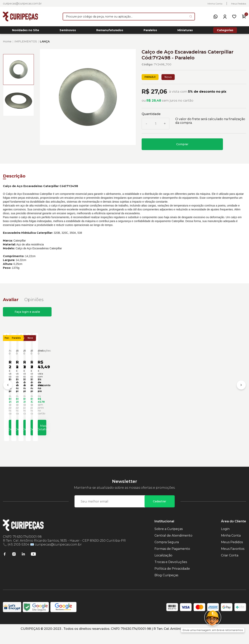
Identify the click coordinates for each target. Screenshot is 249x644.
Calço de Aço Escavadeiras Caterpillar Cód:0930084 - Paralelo (215, 400)
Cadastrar (160, 512)
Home (7, 44)
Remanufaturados (110, 31)
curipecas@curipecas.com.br (22, 4)
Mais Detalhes (36, 436)
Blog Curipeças (166, 586)
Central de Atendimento (173, 546)
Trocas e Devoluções (171, 572)
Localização (163, 566)
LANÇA (45, 44)
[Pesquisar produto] (191, 16)
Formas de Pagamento (172, 559)
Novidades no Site (26, 31)
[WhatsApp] (216, 17)
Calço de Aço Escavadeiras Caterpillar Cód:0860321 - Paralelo (33, 400)
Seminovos (68, 31)
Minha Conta (215, 4)
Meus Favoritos (233, 559)
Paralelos (150, 31)
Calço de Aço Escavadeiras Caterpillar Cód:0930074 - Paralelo (94, 400)
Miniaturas (185, 31)
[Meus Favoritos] (234, 17)
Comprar (182, 146)
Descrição (14, 178)
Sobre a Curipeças (169, 539)
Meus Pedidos (239, 4)
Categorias (225, 31)
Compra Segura (167, 553)
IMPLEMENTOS (26, 44)
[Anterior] (8, 392)
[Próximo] (241, 392)
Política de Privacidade (172, 579)
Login (225, 539)
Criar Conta (230, 566)
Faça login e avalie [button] (27, 314)
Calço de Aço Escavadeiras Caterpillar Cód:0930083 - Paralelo (154, 400)
